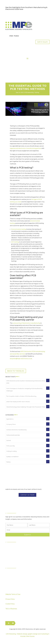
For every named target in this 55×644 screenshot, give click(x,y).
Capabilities (11, 578)
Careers (10, 587)
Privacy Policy (10, 599)
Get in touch (42, 42)
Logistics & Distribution (14, 558)
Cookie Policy (10, 604)
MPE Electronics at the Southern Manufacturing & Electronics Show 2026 (26, 382)
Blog (9, 584)
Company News (11, 424)
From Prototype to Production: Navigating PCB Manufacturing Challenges (24, 390)
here (21, 9)
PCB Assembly (12, 546)
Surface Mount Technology (16, 549)
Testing (37, 92)
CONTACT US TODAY (27, 495)
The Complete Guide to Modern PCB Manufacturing (21, 396)
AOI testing (15, 242)
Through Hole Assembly (15, 552)
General (9, 440)
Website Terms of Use (13, 594)
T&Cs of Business (11, 609)
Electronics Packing (13, 561)
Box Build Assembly (13, 555)
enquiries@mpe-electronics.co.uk (21, 359)
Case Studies (11, 581)
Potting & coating (11, 451)
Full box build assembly (13, 435)
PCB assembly (29, 92)
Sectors (10, 572)
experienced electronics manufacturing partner (25, 148)
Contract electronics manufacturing (16, 430)
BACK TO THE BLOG (16, 371)
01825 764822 (14, 36)
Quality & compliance (12, 457)
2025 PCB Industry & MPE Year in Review (18, 402)
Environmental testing (19, 229)
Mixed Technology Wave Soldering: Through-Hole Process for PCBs (26, 407)
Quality (9, 575)
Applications (10, 419)
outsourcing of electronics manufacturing (26, 323)
